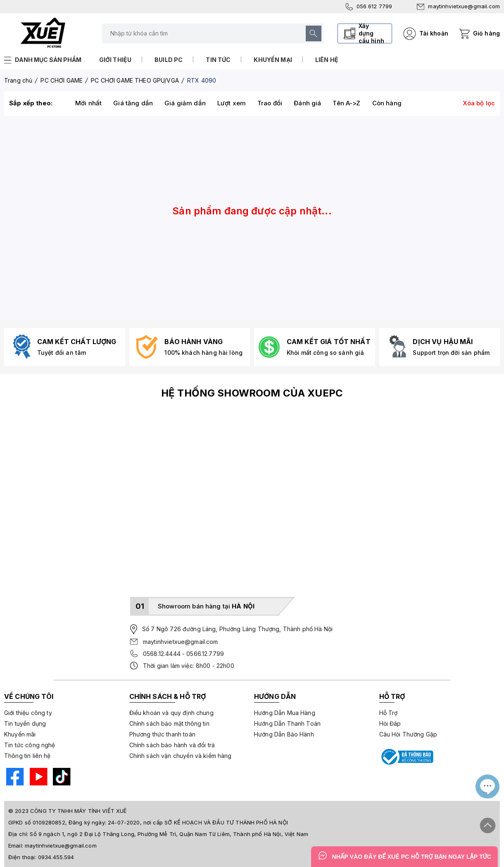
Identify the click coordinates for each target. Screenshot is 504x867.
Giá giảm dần (185, 103)
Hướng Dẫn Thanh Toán (287, 723)
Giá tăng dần (133, 103)
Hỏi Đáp (390, 723)
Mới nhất (88, 103)
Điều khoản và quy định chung (171, 713)
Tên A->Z (346, 103)
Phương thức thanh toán (162, 734)
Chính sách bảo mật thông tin (169, 723)
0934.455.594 (56, 857)
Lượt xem (232, 103)
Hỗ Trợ (389, 713)
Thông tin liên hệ (27, 756)
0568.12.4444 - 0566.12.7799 (183, 654)
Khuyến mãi (20, 734)
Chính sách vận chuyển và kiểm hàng (181, 756)
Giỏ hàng (486, 33)
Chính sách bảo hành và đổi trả (172, 745)
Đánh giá (307, 103)
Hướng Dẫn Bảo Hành (284, 734)
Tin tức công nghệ (30, 745)
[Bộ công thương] (407, 757)
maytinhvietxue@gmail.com (458, 6)
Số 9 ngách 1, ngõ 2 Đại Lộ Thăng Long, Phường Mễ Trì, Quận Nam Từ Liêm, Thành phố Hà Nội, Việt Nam (169, 834)
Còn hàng (387, 103)
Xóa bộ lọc (479, 103)
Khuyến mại (273, 60)
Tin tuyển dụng (25, 723)
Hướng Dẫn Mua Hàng (285, 713)
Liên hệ (327, 60)
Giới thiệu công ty (28, 713)
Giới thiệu (115, 60)
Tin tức (218, 60)
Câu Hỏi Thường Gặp (408, 734)
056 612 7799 (369, 7)
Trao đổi (270, 103)
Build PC (169, 60)
